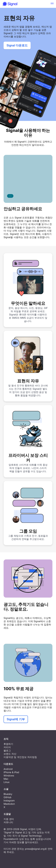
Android (8, 769)
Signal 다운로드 (17, 45)
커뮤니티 (8, 822)
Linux (7, 782)
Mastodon (9, 804)
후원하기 (8, 744)
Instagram (9, 801)
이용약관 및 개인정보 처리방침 (20, 757)
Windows (9, 776)
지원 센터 (9, 819)
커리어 (7, 747)
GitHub (7, 797)
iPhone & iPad (11, 772)
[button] (52, 4)
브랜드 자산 (10, 754)
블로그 (7, 751)
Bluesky (8, 794)
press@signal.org (35, 849)
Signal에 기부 (16, 719)
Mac (6, 779)
